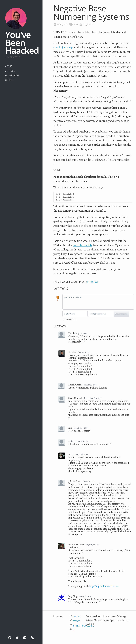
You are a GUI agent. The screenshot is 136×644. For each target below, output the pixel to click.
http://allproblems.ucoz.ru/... (104, 586)
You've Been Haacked (22, 43)
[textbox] (98, 302)
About (9, 66)
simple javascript (63, 47)
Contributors (12, 75)
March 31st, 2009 (81, 428)
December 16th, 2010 (80, 441)
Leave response (121, 314)
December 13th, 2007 (93, 398)
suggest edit (89, 24)
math (76, 24)
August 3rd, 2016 (93, 545)
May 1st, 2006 (81, 333)
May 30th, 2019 (85, 596)
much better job (82, 245)
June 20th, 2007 (84, 352)
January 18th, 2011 (80, 454)
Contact (9, 80)
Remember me (71, 319)
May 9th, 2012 (89, 481)
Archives (10, 71)
